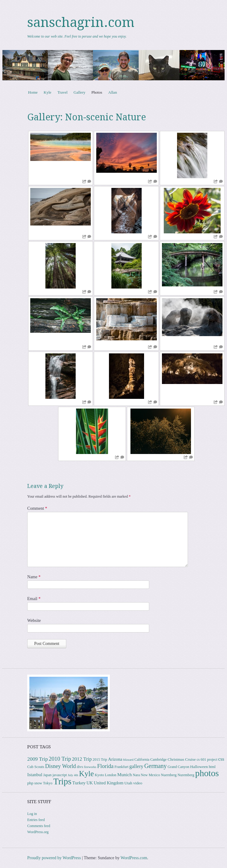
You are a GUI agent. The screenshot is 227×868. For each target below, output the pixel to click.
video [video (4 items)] (138, 783)
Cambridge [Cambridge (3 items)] (158, 760)
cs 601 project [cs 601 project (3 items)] (207, 760)
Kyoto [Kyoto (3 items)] (99, 775)
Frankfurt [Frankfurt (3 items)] (121, 767)
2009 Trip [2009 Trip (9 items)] (38, 759)
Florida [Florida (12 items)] (105, 766)
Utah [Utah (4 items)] (128, 783)
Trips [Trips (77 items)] (62, 781)
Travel (63, 92)
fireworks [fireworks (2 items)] (90, 767)
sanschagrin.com (81, 22)
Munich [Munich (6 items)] (124, 775)
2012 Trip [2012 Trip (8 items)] (82, 759)
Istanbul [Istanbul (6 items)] (35, 775)
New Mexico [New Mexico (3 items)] (150, 775)
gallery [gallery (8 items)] (136, 766)
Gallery (79, 92)
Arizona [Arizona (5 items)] (115, 759)
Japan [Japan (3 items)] (48, 775)
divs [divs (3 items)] (80, 767)
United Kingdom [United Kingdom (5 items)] (109, 783)
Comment (37, 508)
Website (34, 621)
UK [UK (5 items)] (90, 783)
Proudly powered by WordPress (54, 858)
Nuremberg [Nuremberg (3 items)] (186, 775)
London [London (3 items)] (110, 775)
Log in (32, 814)
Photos (97, 92)
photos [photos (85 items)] (207, 773)
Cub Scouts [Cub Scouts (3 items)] (36, 767)
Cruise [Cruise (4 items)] (190, 759)
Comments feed (39, 826)
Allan (113, 92)
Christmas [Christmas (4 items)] (176, 759)
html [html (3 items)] (212, 767)
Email (34, 599)
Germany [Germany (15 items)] (156, 766)
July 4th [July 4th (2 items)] (73, 775)
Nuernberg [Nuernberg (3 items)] (169, 775)
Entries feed (36, 820)
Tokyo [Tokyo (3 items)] (48, 783)
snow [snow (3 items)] (38, 783)
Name (34, 577)
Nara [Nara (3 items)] (136, 775)
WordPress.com (134, 858)
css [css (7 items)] (221, 759)
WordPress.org (38, 832)
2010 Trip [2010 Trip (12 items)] (60, 759)
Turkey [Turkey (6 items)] (79, 783)
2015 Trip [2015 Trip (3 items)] (100, 760)
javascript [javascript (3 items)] (59, 775)
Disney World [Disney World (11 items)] (61, 766)
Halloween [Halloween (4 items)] (199, 767)
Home (33, 92)
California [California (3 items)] (142, 760)
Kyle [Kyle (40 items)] (86, 774)
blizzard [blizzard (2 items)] (128, 760)
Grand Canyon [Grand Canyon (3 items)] (179, 767)
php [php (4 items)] (30, 783)
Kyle (47, 92)
